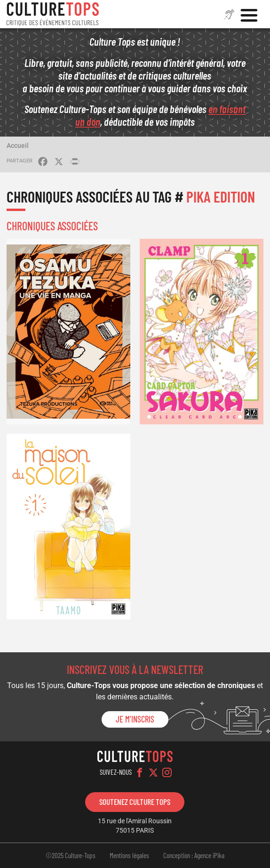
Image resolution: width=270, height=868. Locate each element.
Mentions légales (129, 855)
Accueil (18, 146)
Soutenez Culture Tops (135, 802)
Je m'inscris (135, 719)
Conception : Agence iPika (194, 855)
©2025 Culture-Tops (71, 855)
